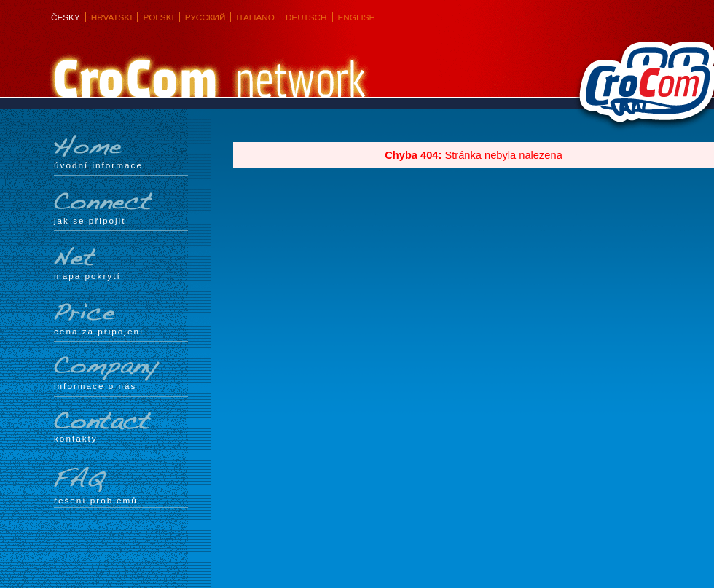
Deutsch (306, 17)
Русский (205, 17)
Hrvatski (112, 17)
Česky (66, 17)
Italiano (255, 17)
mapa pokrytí (121, 263)
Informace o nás (121, 373)
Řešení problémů (121, 486)
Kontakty (121, 427)
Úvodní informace (121, 152)
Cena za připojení (121, 318)
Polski (158, 17)
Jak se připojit (121, 208)
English (357, 17)
